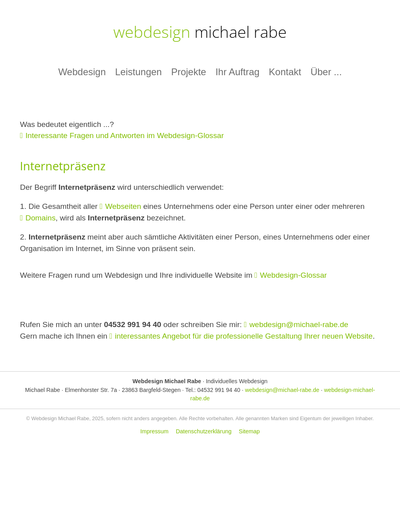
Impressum (154, 431)
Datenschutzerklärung (204, 431)
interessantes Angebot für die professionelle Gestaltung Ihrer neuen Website (244, 336)
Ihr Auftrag (238, 72)
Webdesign (82, 72)
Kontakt (285, 72)
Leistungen (138, 72)
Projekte (188, 72)
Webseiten (123, 206)
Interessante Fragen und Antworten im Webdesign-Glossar (125, 135)
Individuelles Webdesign (237, 381)
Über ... (326, 72)
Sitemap (250, 431)
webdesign (200, 32)
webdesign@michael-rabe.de (299, 324)
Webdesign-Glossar (293, 275)
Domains (41, 218)
